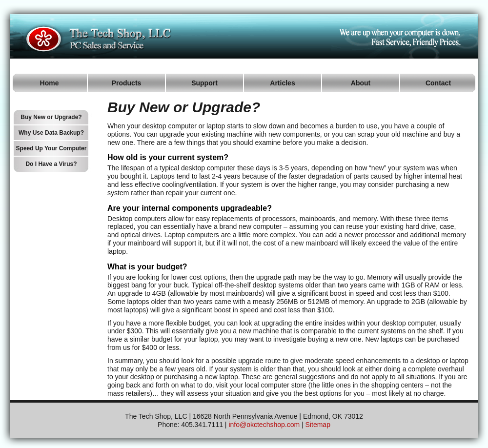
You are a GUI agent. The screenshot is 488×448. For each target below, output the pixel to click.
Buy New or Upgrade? (51, 117)
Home (50, 83)
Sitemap (318, 425)
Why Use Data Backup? (51, 133)
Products (127, 83)
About (361, 83)
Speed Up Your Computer (51, 148)
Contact (438, 83)
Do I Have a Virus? (51, 164)
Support (204, 83)
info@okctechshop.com (264, 425)
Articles (282, 83)
